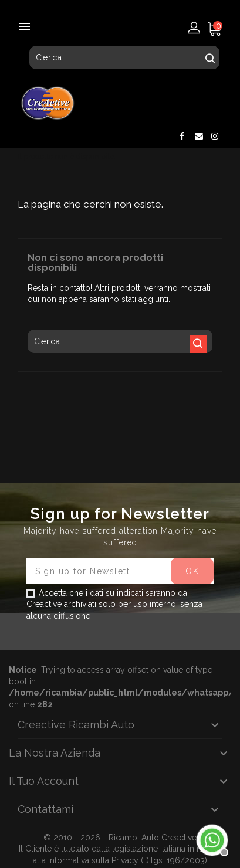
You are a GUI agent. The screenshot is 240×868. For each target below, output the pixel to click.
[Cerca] (124, 57)
